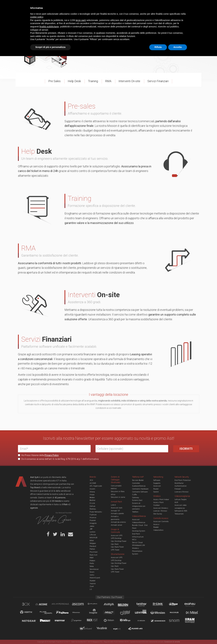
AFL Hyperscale (96, 486)
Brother (92, 500)
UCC (77, 15)
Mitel (92, 541)
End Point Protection (183, 480)
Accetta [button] (178, 635)
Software (157, 480)
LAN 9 (113, 505)
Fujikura (93, 515)
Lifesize (93, 535)
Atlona (92, 492)
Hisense (93, 518)
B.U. (118, 5)
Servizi (59, 5)
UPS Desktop (116, 538)
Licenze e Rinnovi (181, 492)
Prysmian (94, 552)
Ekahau (93, 509)
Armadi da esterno (118, 522)
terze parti (81, 608)
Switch (156, 492)
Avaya (92, 495)
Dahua (92, 506)
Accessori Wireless (161, 508)
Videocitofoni (158, 530)
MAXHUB (93, 538)
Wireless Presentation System (137, 551)
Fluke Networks (96, 512)
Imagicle (93, 523)
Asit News (106, 5)
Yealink (93, 584)
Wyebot (92, 581)
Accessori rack (117, 508)
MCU (134, 540)
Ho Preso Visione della (38, 455)
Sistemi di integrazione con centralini (139, 506)
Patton (92, 549)
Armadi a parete (117, 514)
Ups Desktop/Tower (119, 541)
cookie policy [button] (37, 605)
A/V (120, 15)
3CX (91, 480)
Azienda (47, 5)
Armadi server (117, 525)
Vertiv (92, 575)
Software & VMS (181, 511)
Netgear (93, 543)
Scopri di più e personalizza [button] (50, 635)
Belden (92, 498)
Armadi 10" (115, 511)
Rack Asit (93, 555)
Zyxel (92, 586)
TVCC (109, 15)
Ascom (92, 489)
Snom (92, 572)
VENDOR (186, 15)
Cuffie (134, 495)
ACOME (93, 483)
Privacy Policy (52, 455)
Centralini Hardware (140, 489)
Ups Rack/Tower (117, 547)
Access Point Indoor (161, 500)
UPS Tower (115, 550)
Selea (92, 566)
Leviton (92, 532)
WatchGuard (95, 578)
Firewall (178, 489)
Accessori (157, 486)
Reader (156, 527)
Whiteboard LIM (138, 545)
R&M (92, 558)
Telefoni (135, 512)
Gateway (136, 498)
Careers (92, 5)
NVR (176, 502)
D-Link (92, 503)
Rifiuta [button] (158, 635)
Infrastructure (138, 537)
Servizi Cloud (137, 543)
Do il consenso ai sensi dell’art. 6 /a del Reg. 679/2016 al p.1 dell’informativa (58, 459)
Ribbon (92, 561)
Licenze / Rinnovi (160, 511)
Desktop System (139, 531)
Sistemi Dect (137, 500)
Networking (93, 15)
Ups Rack (115, 544)
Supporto (157, 483)
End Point (136, 534)
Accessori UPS (117, 536)
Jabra (92, 526)
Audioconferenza (139, 486)
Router (156, 489)
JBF (91, 529)
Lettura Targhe (181, 500)
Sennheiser (94, 569)
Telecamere (179, 514)
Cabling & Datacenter (56, 15)
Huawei (93, 520)
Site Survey (158, 514)
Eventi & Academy (76, 5)
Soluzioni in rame (118, 497)
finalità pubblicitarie (49, 614)
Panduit (93, 546)
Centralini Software (140, 492)
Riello (92, 563)
